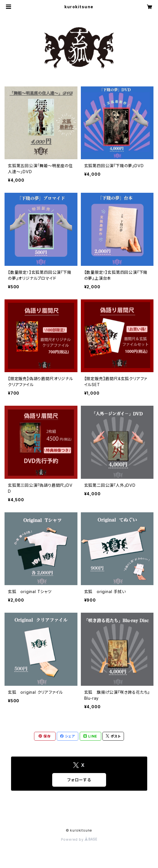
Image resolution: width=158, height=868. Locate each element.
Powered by (79, 839)
